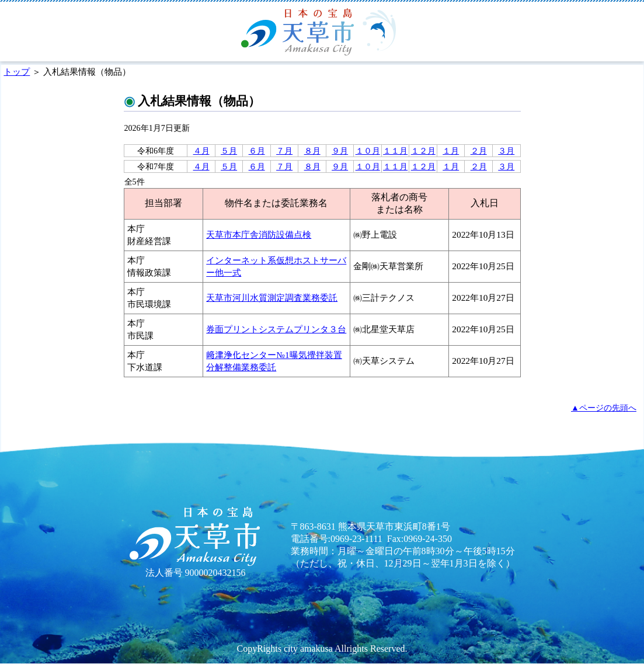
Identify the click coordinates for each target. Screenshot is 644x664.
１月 (451, 151)
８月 (312, 151)
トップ (17, 72)
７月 (284, 151)
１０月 (368, 151)
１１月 (395, 151)
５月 (229, 151)
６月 (257, 151)
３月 (506, 151)
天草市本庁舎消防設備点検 (259, 234)
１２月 (423, 151)
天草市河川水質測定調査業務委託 (272, 298)
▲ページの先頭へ (604, 408)
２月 (479, 151)
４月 (201, 151)
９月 (340, 151)
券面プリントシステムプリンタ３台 (276, 329)
